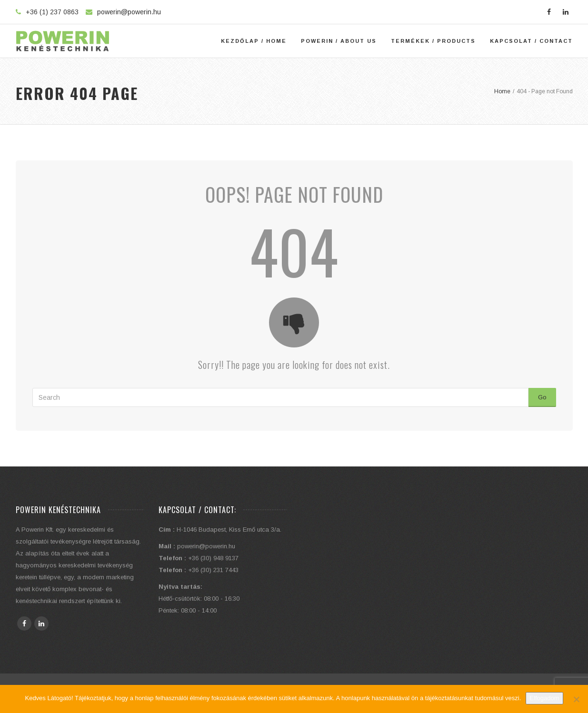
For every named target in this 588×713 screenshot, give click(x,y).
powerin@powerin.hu (129, 12)
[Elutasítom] (576, 699)
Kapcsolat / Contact (531, 41)
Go (542, 397)
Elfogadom (544, 698)
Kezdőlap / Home (254, 41)
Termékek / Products (433, 41)
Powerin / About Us (339, 41)
